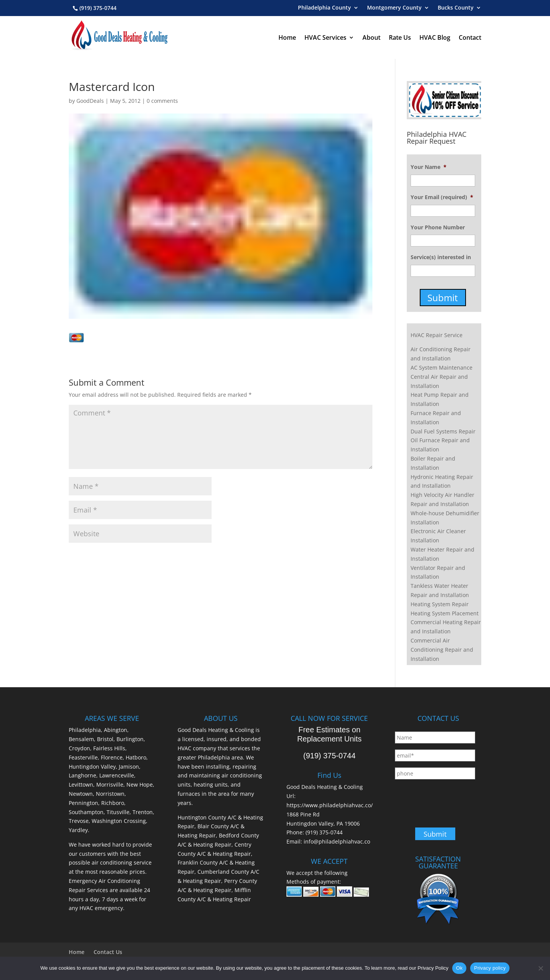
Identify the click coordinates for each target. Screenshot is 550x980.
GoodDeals (90, 101)
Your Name (429, 167)
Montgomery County (394, 8)
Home (287, 37)
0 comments (162, 101)
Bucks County (456, 8)
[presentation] (453, 800)
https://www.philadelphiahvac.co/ (330, 805)
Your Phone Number (438, 227)
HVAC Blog (435, 37)
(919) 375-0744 (98, 8)
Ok (459, 968)
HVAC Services (325, 37)
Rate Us (400, 37)
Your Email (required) (442, 197)
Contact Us (108, 952)
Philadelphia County (324, 8)
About (371, 37)
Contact (470, 37)
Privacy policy (490, 968)
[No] (540, 968)
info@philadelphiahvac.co (337, 841)
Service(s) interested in (441, 257)
